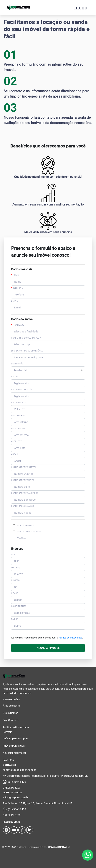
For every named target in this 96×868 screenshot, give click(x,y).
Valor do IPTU (19, 403)
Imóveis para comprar (15, 738)
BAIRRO (15, 619)
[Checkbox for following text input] (14, 526)
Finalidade (18, 325)
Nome (15, 275)
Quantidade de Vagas (22, 506)
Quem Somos (10, 713)
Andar (14, 454)
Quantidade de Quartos (24, 467)
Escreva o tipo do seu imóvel (27, 351)
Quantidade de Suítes (23, 480)
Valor (14, 377)
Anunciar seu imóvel (14, 753)
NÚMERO (15, 580)
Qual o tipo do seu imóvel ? (26, 338)
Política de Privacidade (70, 638)
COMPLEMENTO (19, 606)
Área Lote (16, 441)
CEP (13, 554)
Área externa (18, 428)
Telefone (17, 288)
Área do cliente (11, 706)
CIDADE (15, 593)
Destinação (17, 364)
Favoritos (8, 760)
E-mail (14, 301)
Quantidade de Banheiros (25, 493)
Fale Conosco (11, 720)
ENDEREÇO (16, 567)
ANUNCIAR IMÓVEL (48, 648)
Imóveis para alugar (14, 746)
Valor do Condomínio (23, 390)
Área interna (18, 416)
